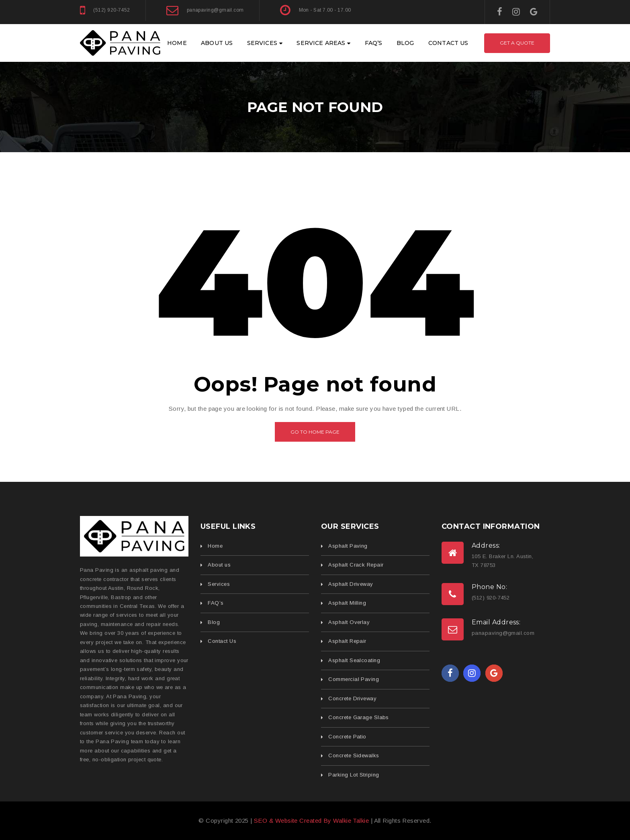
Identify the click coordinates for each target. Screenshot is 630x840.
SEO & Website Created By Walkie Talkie (311, 821)
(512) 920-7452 (111, 10)
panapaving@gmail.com (215, 10)
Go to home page (315, 432)
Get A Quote (517, 43)
